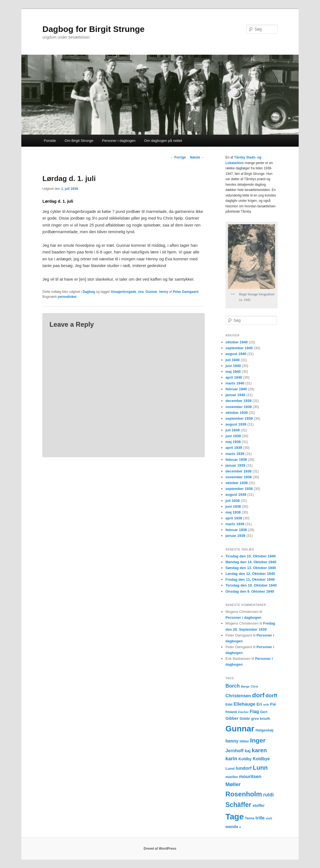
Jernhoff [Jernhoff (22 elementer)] (234, 751)
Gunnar (152, 292)
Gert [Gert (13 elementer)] (264, 712)
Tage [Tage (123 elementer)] (235, 817)
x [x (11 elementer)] (240, 827)
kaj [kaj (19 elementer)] (247, 751)
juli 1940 (233, 360)
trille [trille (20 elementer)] (260, 818)
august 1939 (236, 424)
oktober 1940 (237, 342)
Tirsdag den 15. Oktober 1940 (251, 556)
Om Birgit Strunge (79, 141)
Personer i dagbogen (119, 141)
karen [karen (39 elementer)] (259, 750)
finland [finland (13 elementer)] (231, 712)
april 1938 (234, 518)
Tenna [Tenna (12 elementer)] (250, 818)
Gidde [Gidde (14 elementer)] (245, 719)
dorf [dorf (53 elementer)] (258, 695)
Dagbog (89, 292)
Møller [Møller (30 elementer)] (233, 784)
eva (141, 292)
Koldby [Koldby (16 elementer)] (245, 759)
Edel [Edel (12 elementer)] (229, 705)
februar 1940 (236, 389)
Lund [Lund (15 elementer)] (230, 768)
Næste (197, 157)
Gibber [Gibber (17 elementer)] (232, 718)
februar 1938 (236, 530)
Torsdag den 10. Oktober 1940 (251, 585)
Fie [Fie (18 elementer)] (273, 704)
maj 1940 (233, 372)
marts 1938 (235, 524)
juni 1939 (233, 436)
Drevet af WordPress (160, 849)
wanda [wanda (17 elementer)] (232, 827)
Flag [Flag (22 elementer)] (255, 711)
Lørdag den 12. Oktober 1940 (250, 574)
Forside (50, 141)
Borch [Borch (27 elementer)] (233, 686)
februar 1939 (236, 460)
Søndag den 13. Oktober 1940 (251, 568)
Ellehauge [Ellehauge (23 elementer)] (244, 704)
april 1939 (234, 448)
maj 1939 (233, 442)
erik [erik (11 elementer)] (266, 705)
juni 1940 (233, 366)
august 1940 (236, 354)
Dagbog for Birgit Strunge (93, 29)
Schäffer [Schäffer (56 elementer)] (238, 805)
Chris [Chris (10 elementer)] (254, 686)
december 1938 (238, 471)
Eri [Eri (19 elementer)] (259, 704)
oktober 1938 (237, 483)
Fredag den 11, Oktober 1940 (250, 579)
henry (164, 292)
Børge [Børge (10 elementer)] (245, 686)
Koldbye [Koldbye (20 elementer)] (261, 759)
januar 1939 (235, 465)
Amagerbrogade (123, 292)
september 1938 (239, 489)
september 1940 (239, 348)
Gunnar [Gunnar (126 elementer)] (240, 729)
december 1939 (238, 401)
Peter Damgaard (186, 292)
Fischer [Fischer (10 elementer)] (243, 712)
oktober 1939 (237, 413)
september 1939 (239, 418)
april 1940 (234, 377)
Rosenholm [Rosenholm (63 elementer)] (244, 794)
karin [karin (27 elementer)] (231, 759)
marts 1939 (235, 454)
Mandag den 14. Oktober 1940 (251, 562)
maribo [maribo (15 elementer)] (232, 777)
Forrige (178, 157)
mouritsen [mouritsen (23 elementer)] (250, 777)
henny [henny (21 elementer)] (232, 741)
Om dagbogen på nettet (163, 141)
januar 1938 (235, 536)
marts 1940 (235, 383)
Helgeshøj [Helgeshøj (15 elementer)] (264, 730)
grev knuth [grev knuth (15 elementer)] (261, 719)
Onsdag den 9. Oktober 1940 (250, 591)
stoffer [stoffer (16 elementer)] (259, 806)
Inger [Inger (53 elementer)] (258, 740)
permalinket (67, 297)
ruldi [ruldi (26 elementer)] (268, 795)
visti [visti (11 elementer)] (269, 818)
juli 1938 (233, 501)
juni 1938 (233, 506)
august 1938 (236, 495)
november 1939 (239, 407)
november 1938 (239, 477)
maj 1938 (233, 512)
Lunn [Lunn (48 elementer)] (260, 768)
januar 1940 (235, 395)
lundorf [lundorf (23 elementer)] (244, 768)
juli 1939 (233, 430)
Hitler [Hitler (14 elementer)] (244, 741)
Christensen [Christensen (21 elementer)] (238, 696)
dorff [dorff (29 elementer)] (271, 695)
